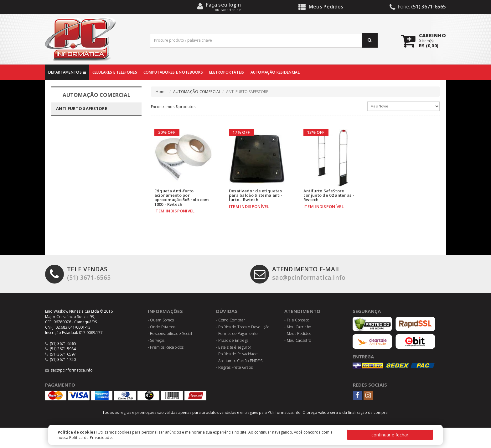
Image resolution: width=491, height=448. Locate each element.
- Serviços (156, 340)
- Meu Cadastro (298, 340)
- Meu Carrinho (298, 327)
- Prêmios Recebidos (166, 347)
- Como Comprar (231, 320)
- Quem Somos (161, 320)
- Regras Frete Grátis (234, 367)
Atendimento (302, 311)
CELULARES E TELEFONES (115, 72)
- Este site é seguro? (233, 347)
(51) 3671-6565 (78, 273)
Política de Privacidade (90, 438)
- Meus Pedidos (298, 333)
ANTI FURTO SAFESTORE (82, 108)
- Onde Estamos (162, 327)
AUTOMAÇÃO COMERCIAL (197, 92)
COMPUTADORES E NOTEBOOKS (173, 72)
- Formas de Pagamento (237, 333)
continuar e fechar (390, 435)
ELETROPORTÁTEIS (227, 72)
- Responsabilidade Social (170, 333)
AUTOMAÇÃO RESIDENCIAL (275, 72)
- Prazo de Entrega (232, 340)
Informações (165, 311)
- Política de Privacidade (237, 354)
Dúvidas (227, 311)
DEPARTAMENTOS (67, 72)
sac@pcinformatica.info (298, 273)
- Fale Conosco (297, 320)
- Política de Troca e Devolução (243, 327)
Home (161, 92)
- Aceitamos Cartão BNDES (239, 361)
